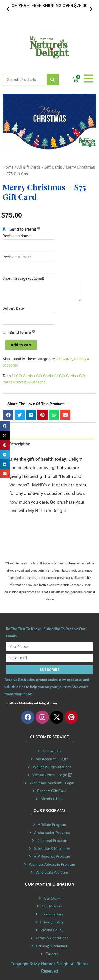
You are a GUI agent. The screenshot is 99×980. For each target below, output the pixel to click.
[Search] (53, 80)
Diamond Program (52, 840)
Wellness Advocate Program (52, 864)
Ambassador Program (52, 832)
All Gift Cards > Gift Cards (32, 376)
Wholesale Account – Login (52, 783)
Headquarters (52, 914)
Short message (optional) (23, 279)
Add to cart (21, 345)
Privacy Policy (52, 922)
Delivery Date (13, 308)
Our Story (52, 898)
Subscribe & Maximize (52, 848)
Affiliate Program (52, 825)
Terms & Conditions (52, 938)
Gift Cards (53, 167)
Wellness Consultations (52, 767)
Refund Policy (52, 930)
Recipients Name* (17, 236)
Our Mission (52, 906)
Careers (52, 954)
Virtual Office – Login (52, 775)
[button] (8, 9)
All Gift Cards (29, 167)
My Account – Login (52, 759)
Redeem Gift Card (52, 791)
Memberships (52, 799)
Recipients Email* (17, 257)
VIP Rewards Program (52, 856)
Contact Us (52, 751)
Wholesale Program (52, 872)
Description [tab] (20, 444)
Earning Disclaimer (52, 946)
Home (8, 167)
